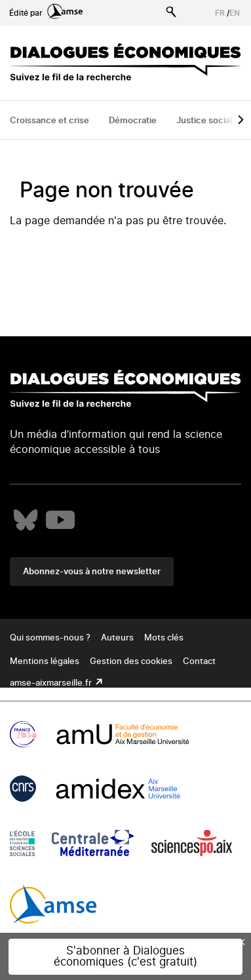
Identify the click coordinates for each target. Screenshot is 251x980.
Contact (199, 662)
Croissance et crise (49, 121)
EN (235, 13)
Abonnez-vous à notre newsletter (92, 572)
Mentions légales (45, 662)
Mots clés (164, 638)
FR (220, 13)
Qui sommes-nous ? (50, 638)
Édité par (46, 13)
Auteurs (117, 638)
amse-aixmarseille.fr (52, 683)
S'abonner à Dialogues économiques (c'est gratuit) (126, 956)
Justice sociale (207, 121)
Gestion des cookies (131, 662)
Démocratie (133, 121)
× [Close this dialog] (242, 942)
